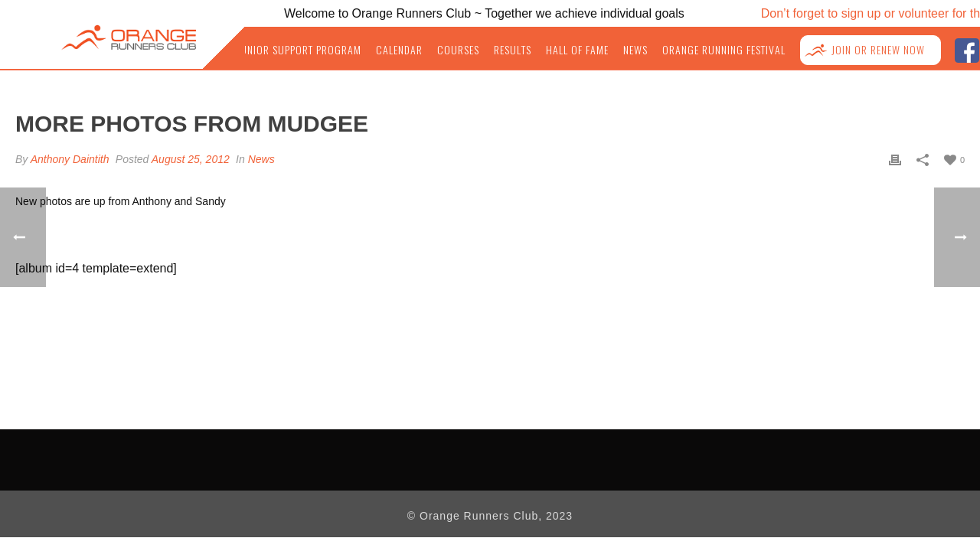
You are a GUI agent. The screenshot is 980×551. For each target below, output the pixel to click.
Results (534, 50)
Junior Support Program (331, 50)
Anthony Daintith (70, 159)
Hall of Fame (595, 50)
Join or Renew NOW (881, 51)
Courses (482, 50)
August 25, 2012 (191, 159)
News (651, 50)
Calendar (425, 50)
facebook (967, 49)
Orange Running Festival (735, 50)
